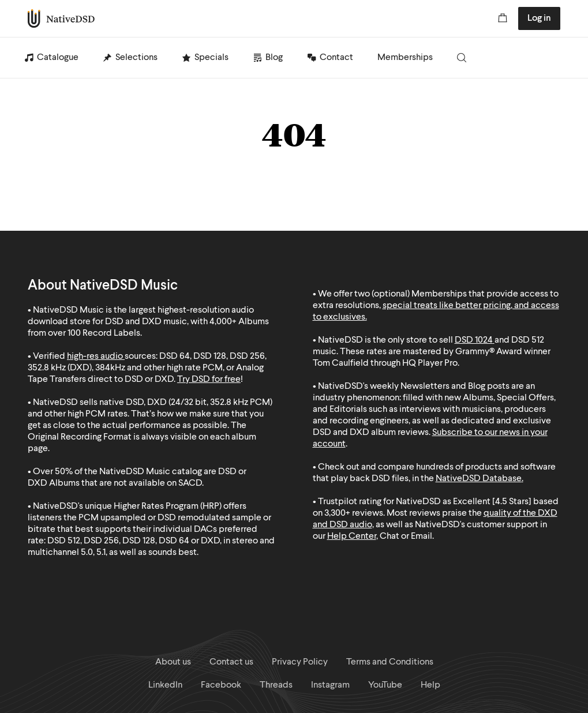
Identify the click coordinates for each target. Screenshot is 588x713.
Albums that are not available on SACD (126, 483)
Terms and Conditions (390, 662)
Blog (274, 58)
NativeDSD (61, 18)
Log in (539, 18)
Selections (136, 58)
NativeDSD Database (479, 479)
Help (430, 685)
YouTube (385, 685)
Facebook (221, 685)
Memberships (405, 58)
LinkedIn (165, 685)
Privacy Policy (300, 662)
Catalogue (58, 58)
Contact (336, 58)
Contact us (231, 662)
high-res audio (95, 356)
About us (173, 662)
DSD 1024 (474, 340)
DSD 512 (528, 340)
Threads (276, 685)
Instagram (330, 685)
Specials (211, 58)
